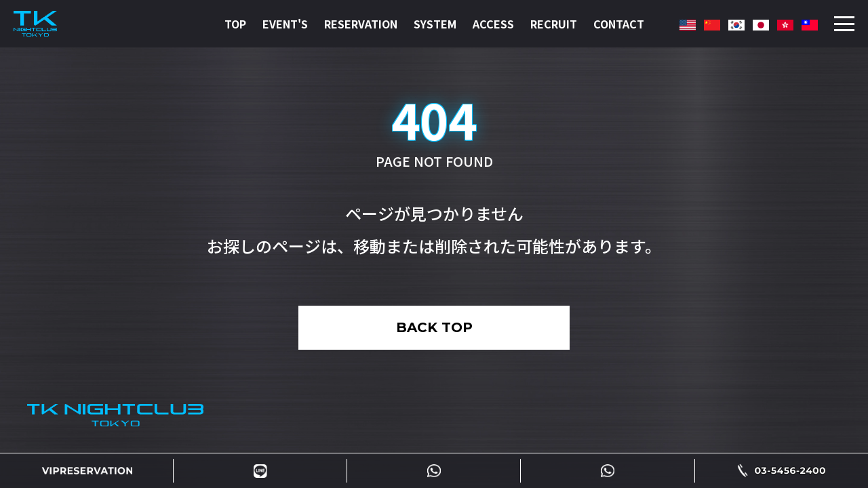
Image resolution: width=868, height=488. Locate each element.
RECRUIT (554, 24)
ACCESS (493, 24)
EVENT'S (285, 24)
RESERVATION (361, 24)
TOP (235, 24)
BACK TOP (434, 327)
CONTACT (619, 24)
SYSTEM (435, 24)
